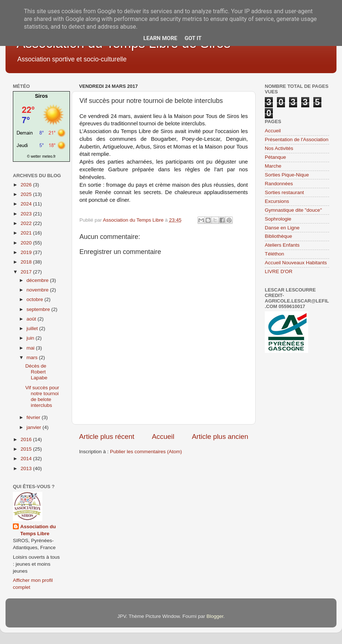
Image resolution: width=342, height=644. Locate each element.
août (32, 319)
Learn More (160, 38)
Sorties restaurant (284, 192)
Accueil (163, 437)
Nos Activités (279, 148)
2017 (27, 272)
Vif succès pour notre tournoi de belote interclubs (42, 397)
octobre (35, 299)
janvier (35, 427)
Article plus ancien (220, 437)
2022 (27, 223)
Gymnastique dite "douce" (293, 210)
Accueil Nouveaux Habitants (296, 263)
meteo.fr (49, 156)
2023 (27, 214)
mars (33, 357)
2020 (27, 243)
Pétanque (275, 157)
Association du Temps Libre (38, 530)
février (34, 417)
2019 (27, 252)
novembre (38, 290)
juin (31, 338)
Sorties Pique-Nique (287, 175)
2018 (27, 262)
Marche (273, 166)
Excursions (277, 201)
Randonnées (279, 184)
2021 (27, 233)
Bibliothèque (278, 236)
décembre (38, 280)
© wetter (34, 156)
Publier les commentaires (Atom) (146, 452)
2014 (27, 459)
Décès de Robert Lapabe (36, 372)
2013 (27, 468)
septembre (39, 309)
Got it (193, 38)
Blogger (215, 616)
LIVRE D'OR (279, 271)
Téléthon (275, 254)
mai (31, 348)
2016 (27, 439)
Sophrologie (278, 219)
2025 (27, 194)
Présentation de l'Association (297, 139)
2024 (27, 204)
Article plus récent (107, 437)
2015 (27, 449)
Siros (41, 96)
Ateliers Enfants (282, 245)
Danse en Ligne (282, 228)
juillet (33, 328)
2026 (27, 185)
